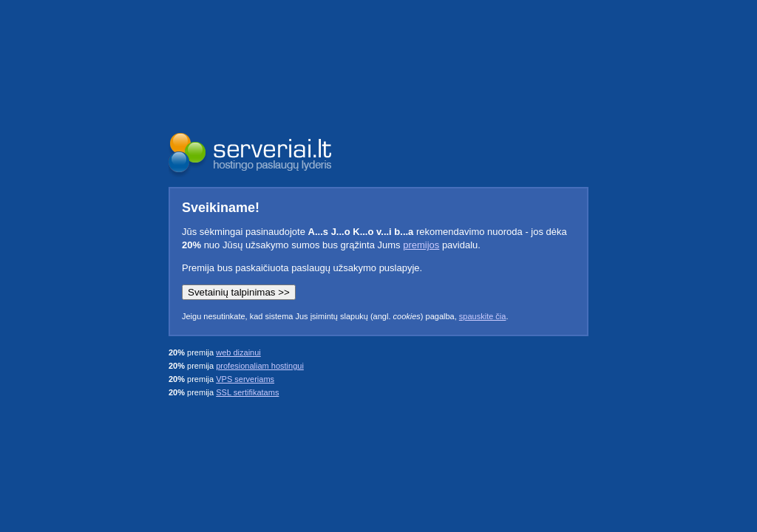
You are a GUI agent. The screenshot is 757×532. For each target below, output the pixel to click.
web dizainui (238, 352)
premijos (421, 245)
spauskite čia (483, 316)
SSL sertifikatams (247, 392)
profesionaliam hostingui (260, 366)
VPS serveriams (245, 379)
